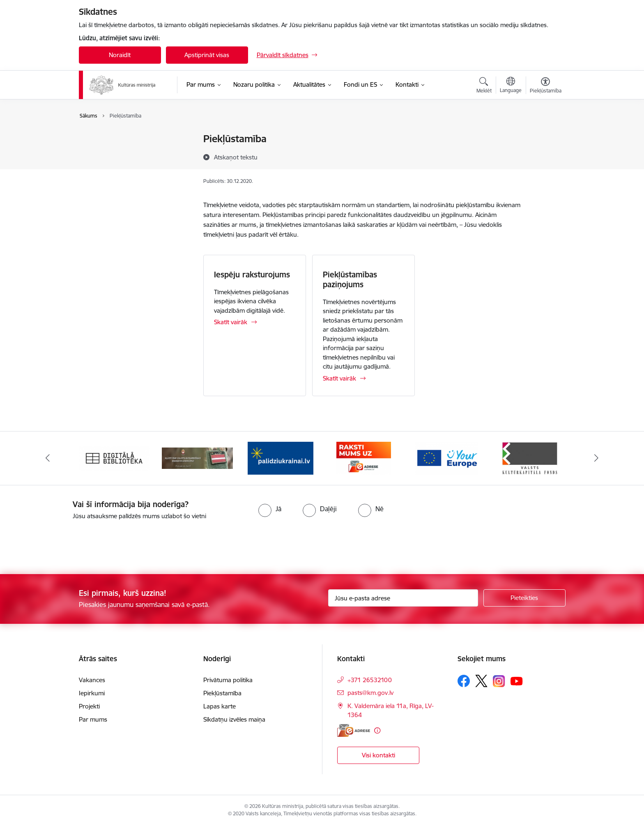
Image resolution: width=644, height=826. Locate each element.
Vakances (92, 680)
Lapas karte (104, 168)
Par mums (93, 719)
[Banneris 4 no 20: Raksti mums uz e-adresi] (364, 458)
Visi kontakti (378, 755)
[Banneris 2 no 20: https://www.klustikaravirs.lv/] (197, 458)
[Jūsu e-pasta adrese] (403, 598)
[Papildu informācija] (377, 730)
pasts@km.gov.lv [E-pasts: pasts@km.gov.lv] (370, 693)
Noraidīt (120, 55)
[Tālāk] (597, 458)
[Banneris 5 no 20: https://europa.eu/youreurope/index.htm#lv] (447, 458)
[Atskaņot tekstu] (236, 157)
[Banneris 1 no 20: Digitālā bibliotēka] (114, 458)
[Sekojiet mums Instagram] (499, 681)
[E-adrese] (354, 730)
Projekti (89, 706)
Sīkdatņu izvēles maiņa (234, 719)
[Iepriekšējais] (48, 458)
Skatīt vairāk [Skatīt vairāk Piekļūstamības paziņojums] (339, 378)
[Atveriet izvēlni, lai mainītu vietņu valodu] (511, 86)
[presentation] (69, 544)
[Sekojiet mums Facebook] (464, 681)
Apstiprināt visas (207, 55)
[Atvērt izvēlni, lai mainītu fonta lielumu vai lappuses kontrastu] (546, 86)
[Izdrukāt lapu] (545, 135)
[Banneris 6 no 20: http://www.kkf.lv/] (530, 458)
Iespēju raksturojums (252, 275)
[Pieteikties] (524, 598)
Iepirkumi (92, 693)
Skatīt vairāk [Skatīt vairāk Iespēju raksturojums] (231, 322)
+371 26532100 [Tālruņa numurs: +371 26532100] (370, 680)
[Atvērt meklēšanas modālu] (484, 86)
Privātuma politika (112, 140)
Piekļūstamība (107, 153)
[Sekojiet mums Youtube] (517, 681)
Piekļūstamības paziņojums (350, 279)
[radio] (270, 509)
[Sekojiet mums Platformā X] (481, 681)
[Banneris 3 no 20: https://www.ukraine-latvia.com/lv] (281, 458)
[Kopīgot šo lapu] (545, 156)
